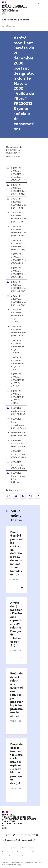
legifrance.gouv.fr (10, 840)
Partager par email (30, 496)
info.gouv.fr (7, 835)
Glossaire (16, 848)
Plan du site (6, 848)
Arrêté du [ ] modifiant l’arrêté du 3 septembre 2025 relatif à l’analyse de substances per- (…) (16, 624)
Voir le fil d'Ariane (9, 26)
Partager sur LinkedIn (23, 496)
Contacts (25, 856)
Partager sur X (16, 496)
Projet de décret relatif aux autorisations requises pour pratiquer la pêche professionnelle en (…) (17, 695)
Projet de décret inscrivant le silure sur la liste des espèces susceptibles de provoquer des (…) (16, 764)
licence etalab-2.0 (12, 865)
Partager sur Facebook (9, 496)
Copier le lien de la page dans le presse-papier (37, 496)
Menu (44, 3)
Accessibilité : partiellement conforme (16, 852)
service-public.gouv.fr (26, 835)
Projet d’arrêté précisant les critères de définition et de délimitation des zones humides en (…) (17, 553)
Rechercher (39, 3)
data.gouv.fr (27, 840)
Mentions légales (28, 848)
